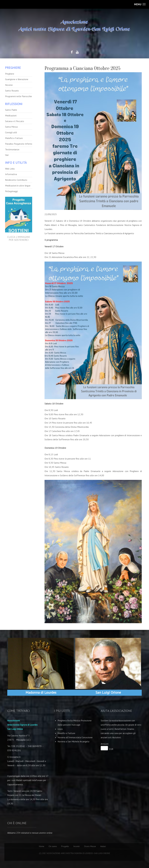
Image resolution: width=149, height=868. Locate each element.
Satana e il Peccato (15, 121)
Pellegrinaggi (11, 191)
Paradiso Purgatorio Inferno (19, 144)
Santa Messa (11, 127)
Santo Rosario (12, 91)
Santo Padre (11, 110)
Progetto (65, 846)
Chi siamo (53, 846)
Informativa (11, 174)
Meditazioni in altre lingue (18, 186)
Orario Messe (90, 846)
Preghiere (10, 74)
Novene (9, 85)
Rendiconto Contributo (16, 180)
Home (42, 846)
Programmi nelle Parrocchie (18, 96)
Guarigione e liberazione (17, 79)
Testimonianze (12, 149)
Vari (7, 155)
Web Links (10, 169)
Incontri (77, 846)
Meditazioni (11, 115)
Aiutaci (103, 846)
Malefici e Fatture (14, 138)
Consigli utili (11, 132)
